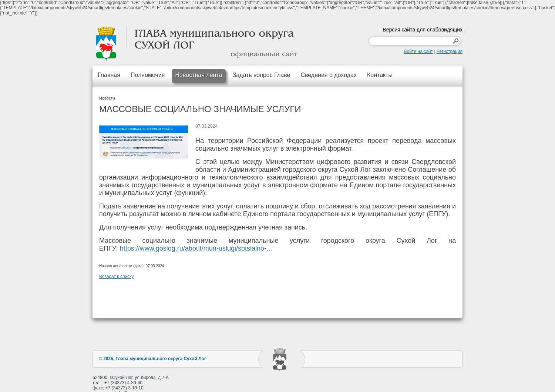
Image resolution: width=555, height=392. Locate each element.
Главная (109, 75)
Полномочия (148, 75)
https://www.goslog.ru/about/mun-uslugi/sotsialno (192, 248)
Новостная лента (199, 75)
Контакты (380, 75)
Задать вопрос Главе (261, 75)
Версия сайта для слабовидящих (423, 30)
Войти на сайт (418, 51)
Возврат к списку (117, 277)
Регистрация (450, 51)
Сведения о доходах (329, 75)
